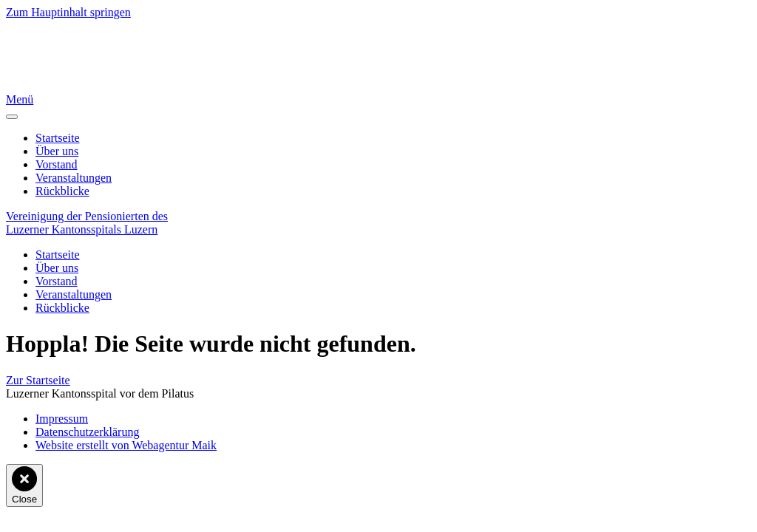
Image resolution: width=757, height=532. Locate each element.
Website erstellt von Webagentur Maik (126, 445)
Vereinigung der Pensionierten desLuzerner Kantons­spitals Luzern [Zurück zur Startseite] (87, 223)
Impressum (62, 419)
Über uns (57, 151)
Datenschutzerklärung (87, 432)
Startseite (58, 138)
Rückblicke (62, 191)
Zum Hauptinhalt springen (68, 12)
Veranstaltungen (74, 178)
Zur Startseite (38, 380)
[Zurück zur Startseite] (41, 86)
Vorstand (57, 164)
